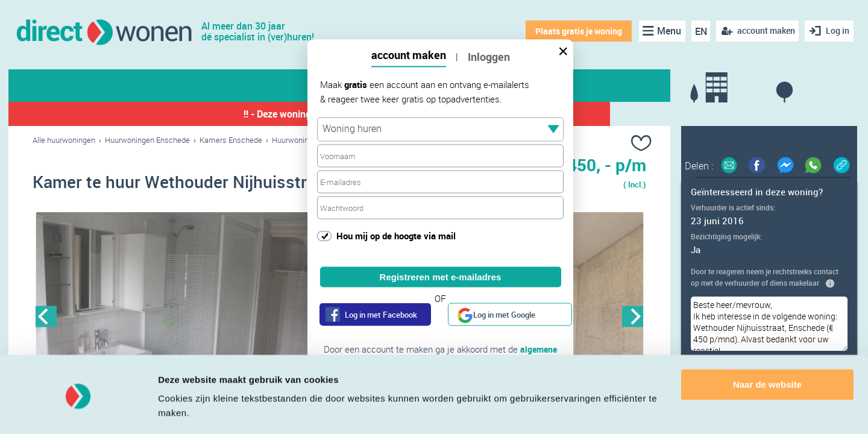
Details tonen (187, 410)
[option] (186, 318)
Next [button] (633, 317)
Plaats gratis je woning (577, 31)
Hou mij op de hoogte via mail (396, 235)
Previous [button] (46, 317)
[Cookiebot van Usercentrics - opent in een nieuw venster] (78, 410)
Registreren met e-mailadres (441, 277)
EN (699, 31)
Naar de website (767, 349)
